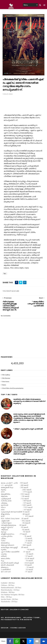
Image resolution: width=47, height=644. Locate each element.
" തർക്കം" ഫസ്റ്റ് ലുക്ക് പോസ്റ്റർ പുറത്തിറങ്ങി (28, 429)
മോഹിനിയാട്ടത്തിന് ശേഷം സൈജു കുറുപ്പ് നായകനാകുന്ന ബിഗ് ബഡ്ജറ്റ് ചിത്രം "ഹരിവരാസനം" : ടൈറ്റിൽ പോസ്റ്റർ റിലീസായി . (29, 462)
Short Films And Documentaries (13, 388)
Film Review (6, 378)
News (4, 385)
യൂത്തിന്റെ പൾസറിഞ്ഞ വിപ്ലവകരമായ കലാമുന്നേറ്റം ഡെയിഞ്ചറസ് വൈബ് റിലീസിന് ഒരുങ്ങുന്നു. (29, 401)
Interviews (6, 382)
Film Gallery (6, 375)
